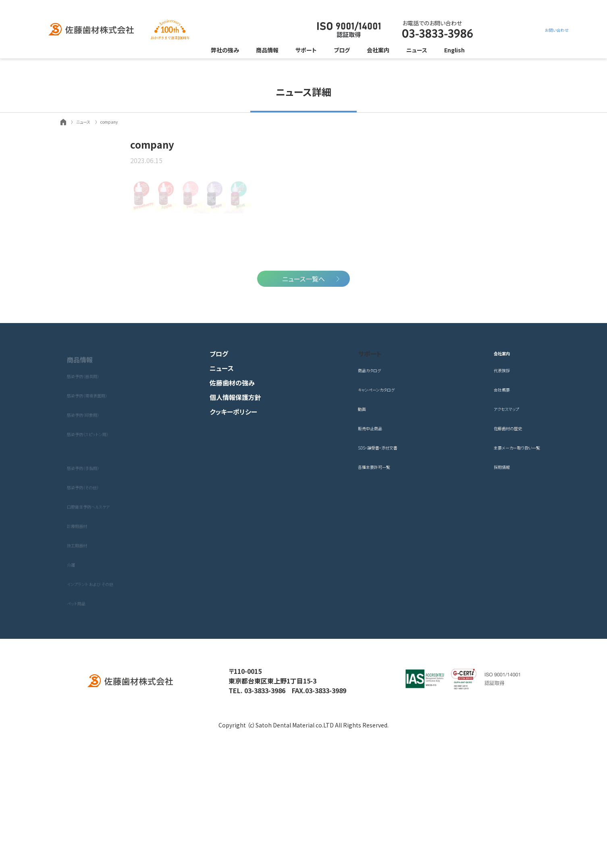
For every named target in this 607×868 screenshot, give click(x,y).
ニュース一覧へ (303, 409)
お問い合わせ (500, 30)
